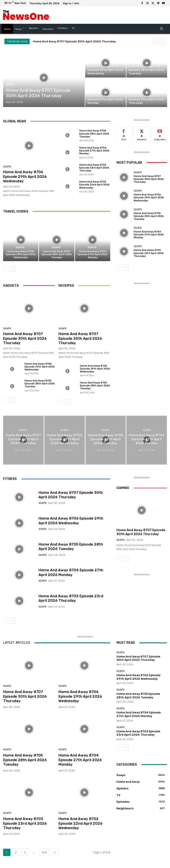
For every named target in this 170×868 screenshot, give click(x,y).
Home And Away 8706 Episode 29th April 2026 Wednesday (25, 176)
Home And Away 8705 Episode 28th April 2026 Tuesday (94, 134)
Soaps (10, 84)
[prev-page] (6, 268)
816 (44, 852)
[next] (163, 41)
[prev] (156, 41)
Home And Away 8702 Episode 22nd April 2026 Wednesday (94, 185)
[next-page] (13, 268)
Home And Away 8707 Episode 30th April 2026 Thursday (74, 41)
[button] (162, 29)
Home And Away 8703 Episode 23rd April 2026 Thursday (94, 168)
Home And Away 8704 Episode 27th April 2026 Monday (94, 151)
